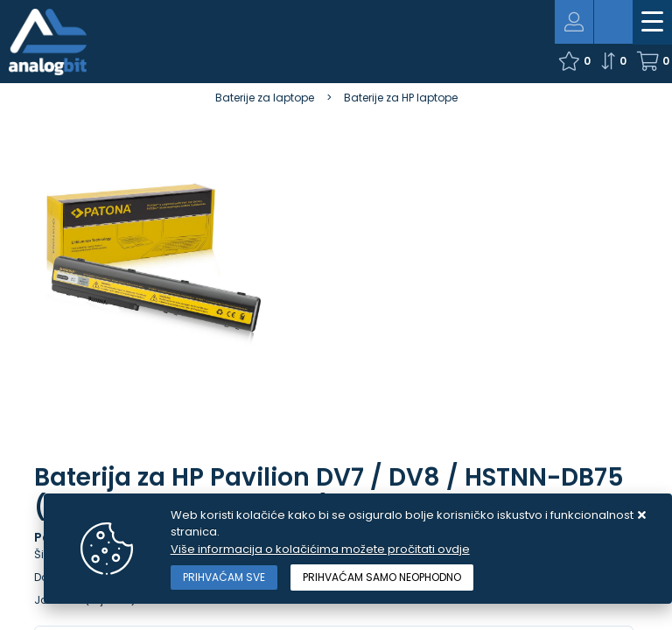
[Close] (224, 577)
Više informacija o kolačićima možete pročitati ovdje (320, 549)
